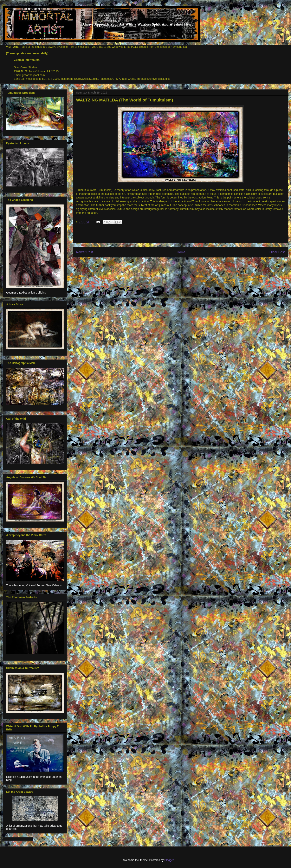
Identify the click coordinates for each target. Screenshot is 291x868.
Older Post (277, 252)
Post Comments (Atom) (189, 262)
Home (181, 252)
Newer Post (84, 252)
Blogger (169, 860)
